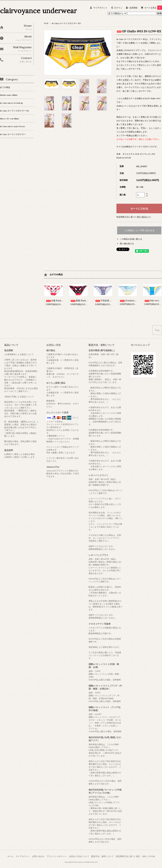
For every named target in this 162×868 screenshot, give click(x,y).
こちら (53, 461)
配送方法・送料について (102, 856)
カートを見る (153, 8)
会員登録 (133, 8)
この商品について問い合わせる (139, 230)
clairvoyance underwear (38, 11)
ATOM (152, 856)
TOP (46, 23)
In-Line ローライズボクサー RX (66, 23)
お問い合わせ (38, 856)
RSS (144, 856)
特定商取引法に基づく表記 (128, 856)
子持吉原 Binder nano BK (111, 301)
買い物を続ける (127, 244)
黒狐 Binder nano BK (84, 301)
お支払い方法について (79, 856)
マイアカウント (100, 8)
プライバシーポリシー (57, 856)
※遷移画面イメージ (56, 436)
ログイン (118, 8)
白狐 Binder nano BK (59, 301)
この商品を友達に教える (131, 239)
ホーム (10, 856)
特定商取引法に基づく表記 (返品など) (134, 217)
